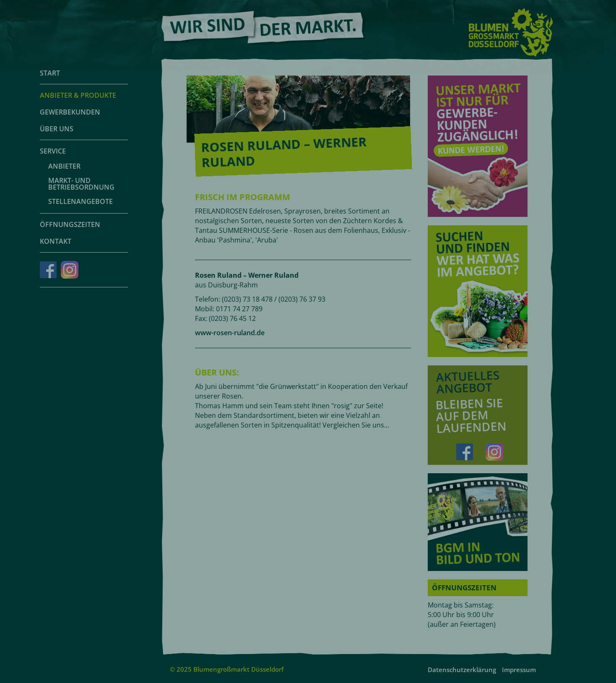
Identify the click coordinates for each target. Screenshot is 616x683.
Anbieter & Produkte (78, 95)
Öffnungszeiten (70, 224)
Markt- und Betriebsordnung (81, 184)
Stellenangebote (81, 201)
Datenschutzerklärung (462, 670)
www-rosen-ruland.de (230, 333)
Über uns (57, 129)
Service (53, 151)
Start (50, 73)
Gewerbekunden (70, 112)
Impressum (519, 670)
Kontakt (56, 241)
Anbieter (64, 166)
